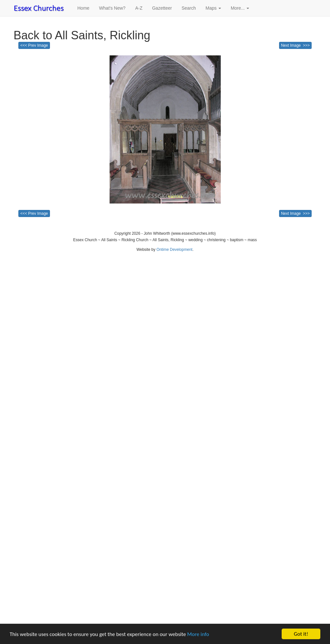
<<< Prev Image (34, 45)
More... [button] (240, 8)
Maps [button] (213, 8)
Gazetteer (162, 8)
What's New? (112, 8)
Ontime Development (174, 250)
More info (198, 635)
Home (83, 8)
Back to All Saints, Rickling (82, 35)
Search (189, 8)
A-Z (139, 8)
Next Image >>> (295, 45)
